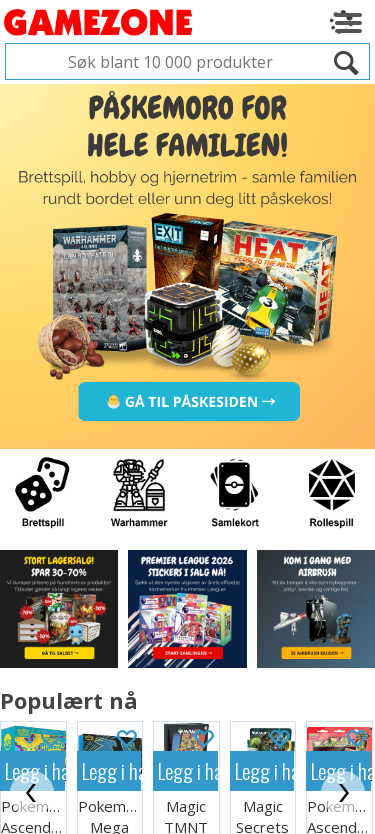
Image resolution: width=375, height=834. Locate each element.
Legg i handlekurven (112, 715)
